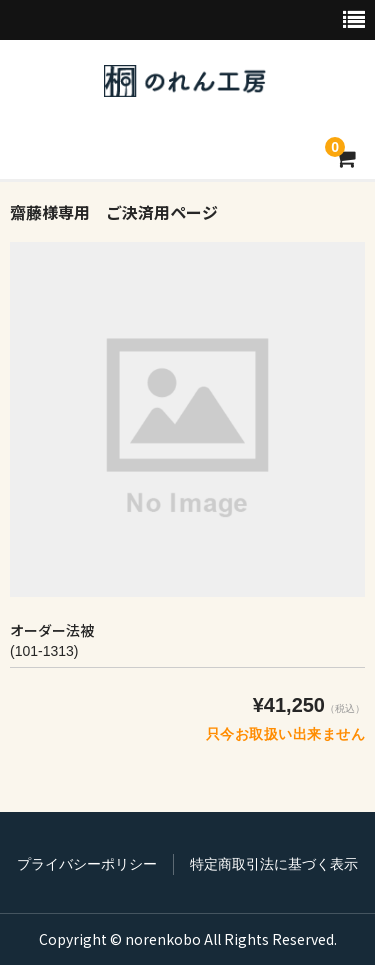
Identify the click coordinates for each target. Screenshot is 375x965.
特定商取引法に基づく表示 (274, 864)
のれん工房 (185, 81)
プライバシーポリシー (87, 864)
